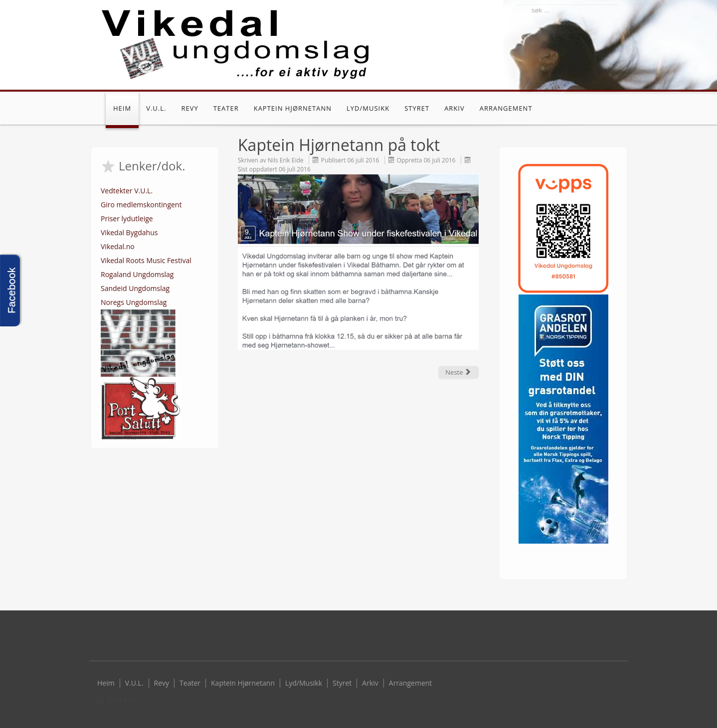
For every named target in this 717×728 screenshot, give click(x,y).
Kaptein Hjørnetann (293, 108)
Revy (189, 108)
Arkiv (454, 108)
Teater (226, 108)
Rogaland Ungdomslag (137, 274)
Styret (417, 108)
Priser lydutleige (127, 218)
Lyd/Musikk (368, 108)
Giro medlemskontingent (141, 205)
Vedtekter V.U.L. (127, 191)
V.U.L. (156, 108)
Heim (122, 108)
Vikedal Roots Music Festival (146, 260)
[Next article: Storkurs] (458, 372)
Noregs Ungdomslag (134, 302)
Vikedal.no (118, 246)
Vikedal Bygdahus (129, 232)
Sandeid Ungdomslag (135, 288)
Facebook (613, 109)
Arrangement (506, 108)
